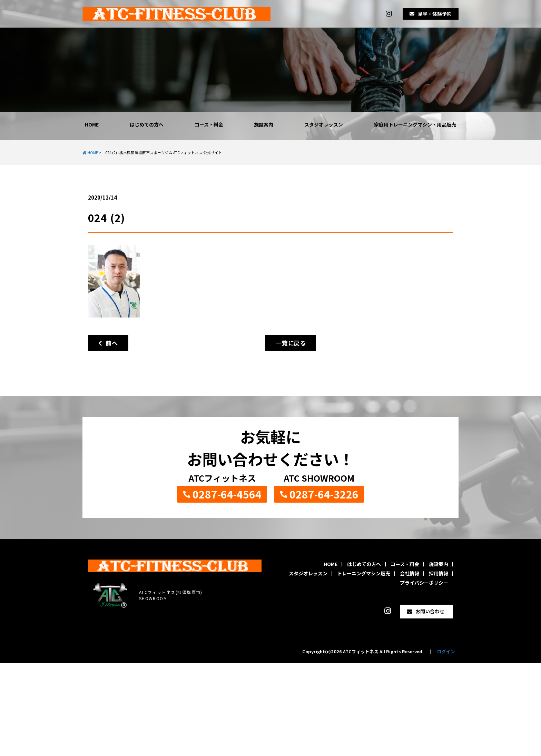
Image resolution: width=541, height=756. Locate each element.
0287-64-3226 (324, 494)
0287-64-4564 (227, 494)
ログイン (446, 651)
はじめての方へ (147, 124)
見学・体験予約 (435, 14)
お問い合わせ (430, 611)
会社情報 (410, 573)
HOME (92, 124)
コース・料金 (209, 124)
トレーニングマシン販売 (364, 573)
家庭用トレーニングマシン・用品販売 (415, 124)
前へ (108, 343)
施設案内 (264, 124)
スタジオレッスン (324, 124)
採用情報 (439, 573)
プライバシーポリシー (424, 583)
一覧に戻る (291, 343)
